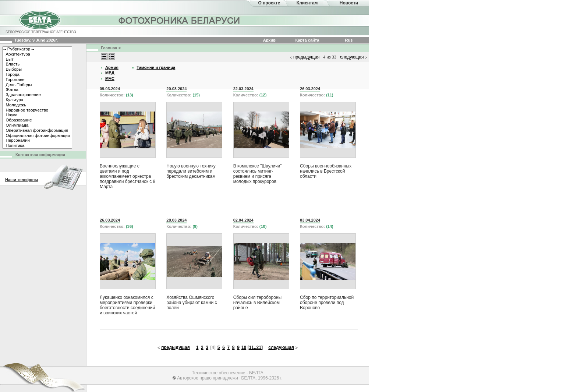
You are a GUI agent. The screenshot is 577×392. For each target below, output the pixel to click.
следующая (352, 57)
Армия (112, 67)
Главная (109, 48)
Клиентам (307, 3)
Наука (37, 115)
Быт (37, 60)
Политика (37, 146)
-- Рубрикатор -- (37, 49)
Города (37, 75)
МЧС (110, 78)
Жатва (37, 90)
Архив (269, 40)
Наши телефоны (22, 180)
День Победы (37, 85)
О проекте (269, 3)
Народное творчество (37, 110)
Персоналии (37, 141)
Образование (37, 120)
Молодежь (37, 105)
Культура (37, 100)
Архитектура (37, 54)
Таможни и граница (156, 67)
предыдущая (306, 57)
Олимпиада (37, 126)
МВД (110, 73)
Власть (37, 64)
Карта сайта (307, 40)
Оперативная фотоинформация (37, 131)
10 (244, 347)
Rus (349, 40)
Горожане (37, 80)
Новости (349, 3)
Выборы (37, 70)
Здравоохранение (37, 95)
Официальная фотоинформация (37, 136)
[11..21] (255, 347)
